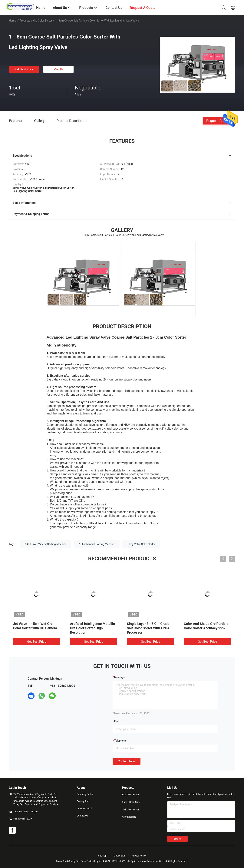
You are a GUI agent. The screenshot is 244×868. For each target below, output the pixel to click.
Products (25, 21)
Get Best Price (24, 69)
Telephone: (121, 741)
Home (12, 21)
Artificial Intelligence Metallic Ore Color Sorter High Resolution (92, 628)
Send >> (177, 839)
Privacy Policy (139, 856)
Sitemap (102, 856)
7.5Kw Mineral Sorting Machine (97, 544)
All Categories (129, 817)
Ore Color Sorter (43, 21)
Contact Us (82, 816)
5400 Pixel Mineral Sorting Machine (46, 544)
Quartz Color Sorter (132, 802)
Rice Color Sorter (130, 795)
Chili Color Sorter (130, 810)
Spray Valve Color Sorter (141, 544)
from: (117, 721)
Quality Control (84, 809)
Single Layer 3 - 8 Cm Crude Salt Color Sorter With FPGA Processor (148, 628)
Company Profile (85, 794)
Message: (120, 677)
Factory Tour (83, 801)
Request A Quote (219, 121)
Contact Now (127, 761)
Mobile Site (119, 856)
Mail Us (59, 69)
